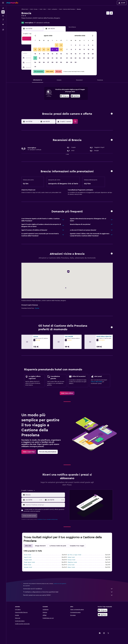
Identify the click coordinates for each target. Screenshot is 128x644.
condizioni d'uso (41, 519)
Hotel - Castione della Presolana (67, 9)
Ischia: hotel (71, 565)
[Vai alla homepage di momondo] (12, 3)
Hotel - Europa (34, 9)
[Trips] (3, 25)
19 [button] (44, 58)
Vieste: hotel (71, 557)
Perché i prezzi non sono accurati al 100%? (68, 595)
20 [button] (48, 58)
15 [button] (57, 54)
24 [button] (35, 62)
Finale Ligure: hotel (29, 562)
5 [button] (44, 49)
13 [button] (48, 54)
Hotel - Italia (43, 9)
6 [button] (48, 49)
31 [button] (35, 67)
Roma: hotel (27, 555)
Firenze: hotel (71, 560)
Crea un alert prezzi (96, 382)
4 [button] (40, 49)
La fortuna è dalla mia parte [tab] (58, 546)
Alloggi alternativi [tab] (40, 546)
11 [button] (40, 54)
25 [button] (40, 62)
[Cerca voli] (3, 8)
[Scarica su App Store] (103, 615)
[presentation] (75, 96)
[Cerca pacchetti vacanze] (3, 19)
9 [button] (61, 49)
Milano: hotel (71, 567)
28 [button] (52, 62)
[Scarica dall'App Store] (75, 96)
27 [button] (48, 62)
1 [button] (57, 45)
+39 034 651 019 (27, 20)
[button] (3, 3)
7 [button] (52, 49)
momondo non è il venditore (68, 589)
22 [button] (57, 58)
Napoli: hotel (28, 557)
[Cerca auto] (3, 16)
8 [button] (57, 49)
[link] (67, 393)
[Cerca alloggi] (3, 12)
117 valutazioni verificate (42, 23)
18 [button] (40, 58)
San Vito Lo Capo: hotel (74, 555)
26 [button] (44, 62)
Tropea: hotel (28, 560)
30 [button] (61, 62)
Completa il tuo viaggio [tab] (77, 546)
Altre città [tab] (28, 546)
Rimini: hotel (27, 565)
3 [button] (35, 49)
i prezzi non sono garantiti (60, 584)
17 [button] (35, 58)
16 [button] (61, 54)
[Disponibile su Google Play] (65, 96)
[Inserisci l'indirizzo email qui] (45, 505)
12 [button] (44, 54)
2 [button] (61, 45)
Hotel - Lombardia (52, 9)
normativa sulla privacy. (52, 519)
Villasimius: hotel (72, 562)
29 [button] (57, 62)
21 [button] (52, 58)
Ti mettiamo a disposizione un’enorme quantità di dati (68, 592)
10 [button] (35, 54)
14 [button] (52, 54)
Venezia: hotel (28, 567)
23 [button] (61, 58)
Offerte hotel (25, 9)
